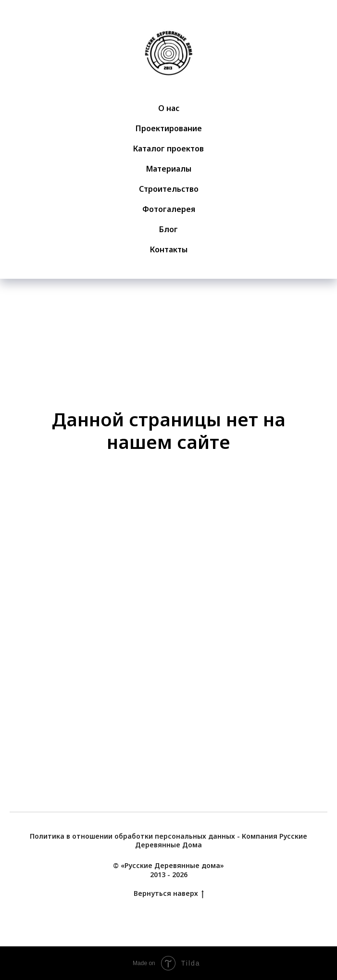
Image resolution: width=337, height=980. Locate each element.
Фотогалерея (169, 209)
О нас (169, 108)
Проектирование (169, 128)
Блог (168, 229)
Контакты (169, 249)
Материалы (169, 169)
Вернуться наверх (169, 894)
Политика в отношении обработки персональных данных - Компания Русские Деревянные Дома (168, 841)
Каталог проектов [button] (168, 149)
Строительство (169, 189)
